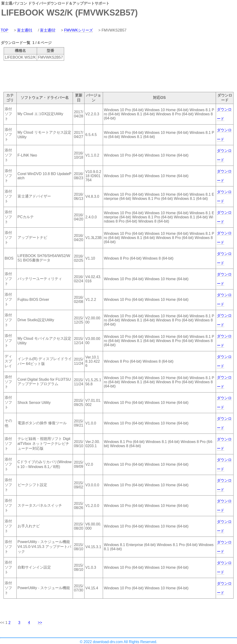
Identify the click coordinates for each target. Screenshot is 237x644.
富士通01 (25, 30)
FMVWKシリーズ (78, 30)
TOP (5, 30)
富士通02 (48, 30)
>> (40, 623)
